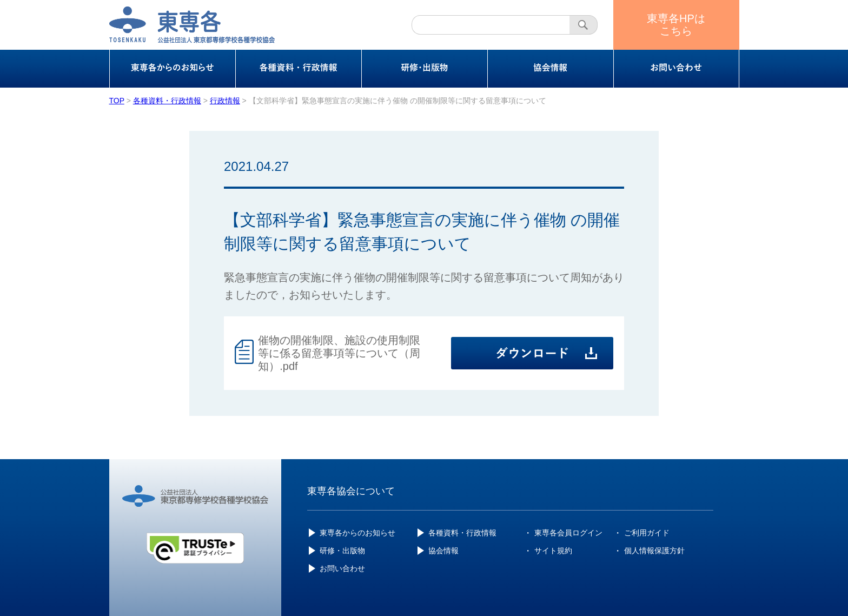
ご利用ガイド (647, 533)
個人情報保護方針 (654, 551)
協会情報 (443, 551)
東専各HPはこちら (676, 25)
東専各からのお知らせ (357, 533)
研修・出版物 (342, 551)
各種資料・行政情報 (462, 533)
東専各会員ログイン (568, 533)
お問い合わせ (342, 568)
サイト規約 (553, 551)
